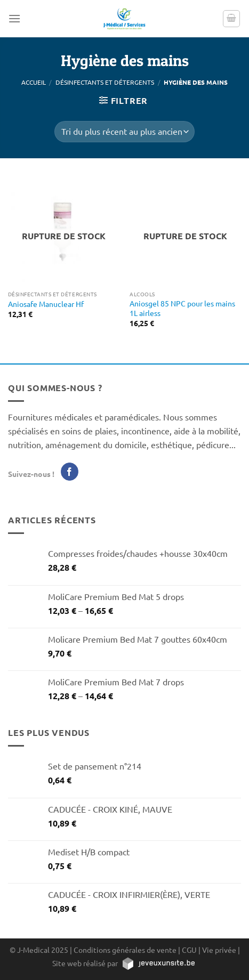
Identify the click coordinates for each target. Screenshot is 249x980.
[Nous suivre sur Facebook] (70, 472)
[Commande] (124, 132)
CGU (189, 950)
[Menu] (14, 18)
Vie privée (219, 950)
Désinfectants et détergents (105, 82)
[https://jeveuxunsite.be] (158, 963)
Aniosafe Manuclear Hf (46, 304)
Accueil (34, 82)
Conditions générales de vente (125, 950)
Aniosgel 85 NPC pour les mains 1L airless (182, 308)
